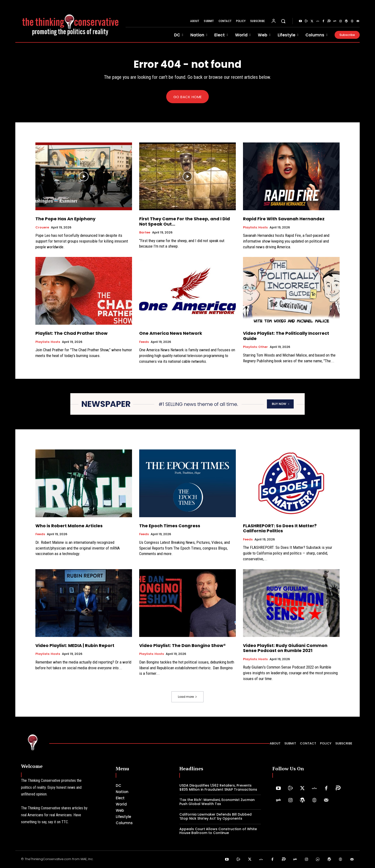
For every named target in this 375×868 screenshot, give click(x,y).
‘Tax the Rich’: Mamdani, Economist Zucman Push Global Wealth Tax (217, 802)
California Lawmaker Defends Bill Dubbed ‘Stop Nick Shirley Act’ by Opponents (215, 817)
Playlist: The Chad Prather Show (72, 333)
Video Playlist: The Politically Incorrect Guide (286, 336)
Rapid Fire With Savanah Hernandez (284, 219)
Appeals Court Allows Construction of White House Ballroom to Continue (218, 831)
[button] (283, 21)
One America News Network (171, 333)
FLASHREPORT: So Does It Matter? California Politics (280, 528)
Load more (187, 697)
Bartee (145, 233)
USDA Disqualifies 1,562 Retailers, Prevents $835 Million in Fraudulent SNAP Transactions (218, 787)
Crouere (42, 227)
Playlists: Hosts (255, 227)
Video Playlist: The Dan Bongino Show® (182, 645)
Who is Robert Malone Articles (69, 526)
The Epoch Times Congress (170, 526)
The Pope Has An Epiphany (65, 219)
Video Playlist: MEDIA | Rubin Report (75, 645)
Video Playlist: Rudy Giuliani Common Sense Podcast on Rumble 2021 (285, 648)
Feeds (144, 342)
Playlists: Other (255, 347)
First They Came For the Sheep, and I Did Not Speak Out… (185, 222)
